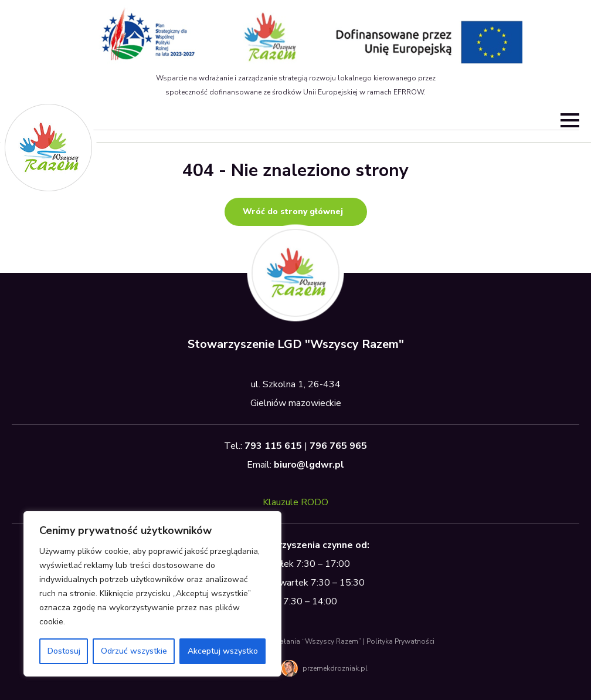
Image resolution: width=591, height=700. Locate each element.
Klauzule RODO (295, 502)
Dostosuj (64, 651)
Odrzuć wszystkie (134, 651)
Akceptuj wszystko (223, 651)
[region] (152, 594)
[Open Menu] (570, 120)
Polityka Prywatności (400, 641)
